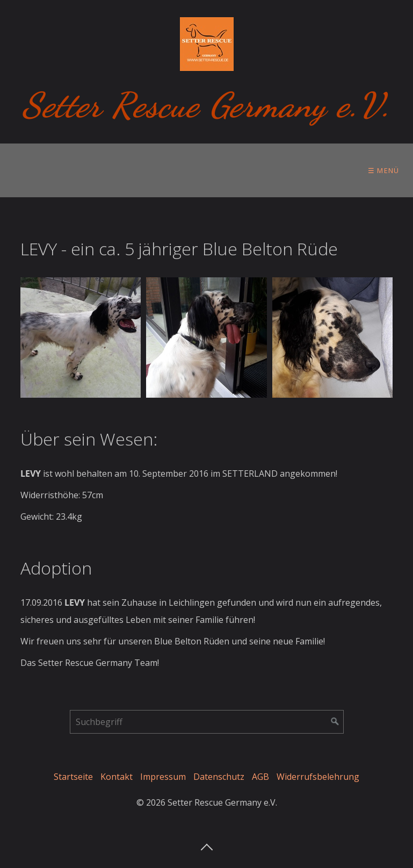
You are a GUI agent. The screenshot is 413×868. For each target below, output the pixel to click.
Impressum (163, 777)
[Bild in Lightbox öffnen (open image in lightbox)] (81, 338)
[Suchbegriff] (207, 722)
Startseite (73, 777)
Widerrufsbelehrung (318, 777)
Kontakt (117, 777)
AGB (260, 777)
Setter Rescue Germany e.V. (206, 105)
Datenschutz (219, 777)
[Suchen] (335, 722)
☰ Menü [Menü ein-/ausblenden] (384, 170)
